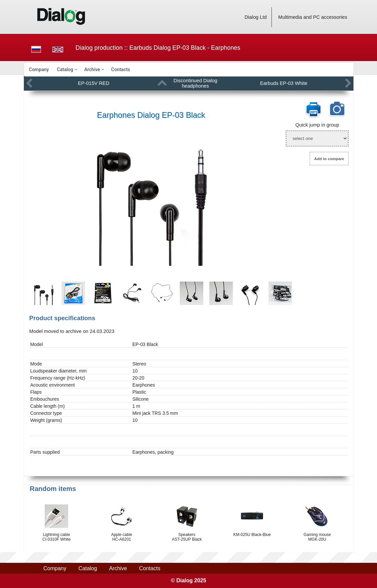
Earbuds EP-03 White (284, 83)
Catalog (65, 69)
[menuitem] (39, 69)
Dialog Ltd (256, 17)
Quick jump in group (317, 125)
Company (39, 69)
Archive (92, 69)
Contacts (121, 69)
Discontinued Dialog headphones (195, 83)
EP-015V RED (94, 83)
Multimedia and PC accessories (313, 17)
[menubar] (189, 69)
